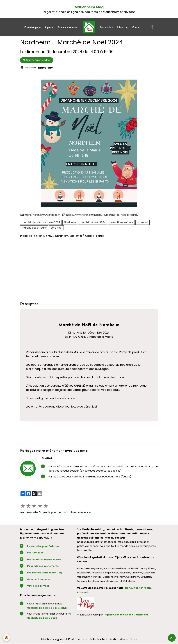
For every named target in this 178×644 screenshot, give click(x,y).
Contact (137, 27)
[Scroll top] (172, 638)
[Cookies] (7, 638)
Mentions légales (53, 639)
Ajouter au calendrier (37, 60)
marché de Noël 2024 (93, 222)
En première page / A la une (43, 546)
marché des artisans (34, 228)
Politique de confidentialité (87, 639)
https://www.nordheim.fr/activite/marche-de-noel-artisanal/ (102, 215)
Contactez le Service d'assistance (47, 608)
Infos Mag (123, 27)
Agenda (49, 27)
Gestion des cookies (123, 639)
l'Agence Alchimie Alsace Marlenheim (126, 615)
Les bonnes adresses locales (44, 559)
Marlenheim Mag (89, 7)
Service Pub (106, 27)
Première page (33, 27)
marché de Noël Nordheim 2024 (41, 222)
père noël (56, 228)
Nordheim (30, 68)
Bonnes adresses (67, 27)
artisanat (143, 222)
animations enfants (121, 222)
